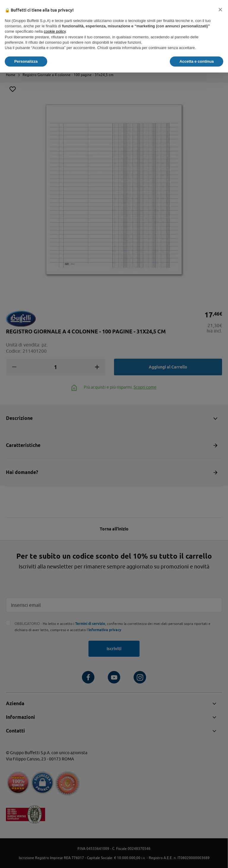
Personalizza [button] (26, 61)
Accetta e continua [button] (197, 61)
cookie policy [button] (55, 31)
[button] (220, 10)
